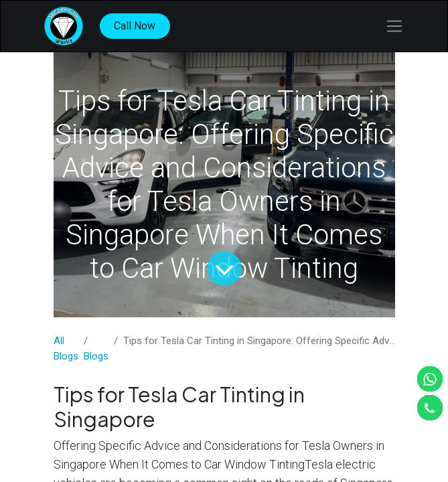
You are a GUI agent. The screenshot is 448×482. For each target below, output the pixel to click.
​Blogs (96, 356)
